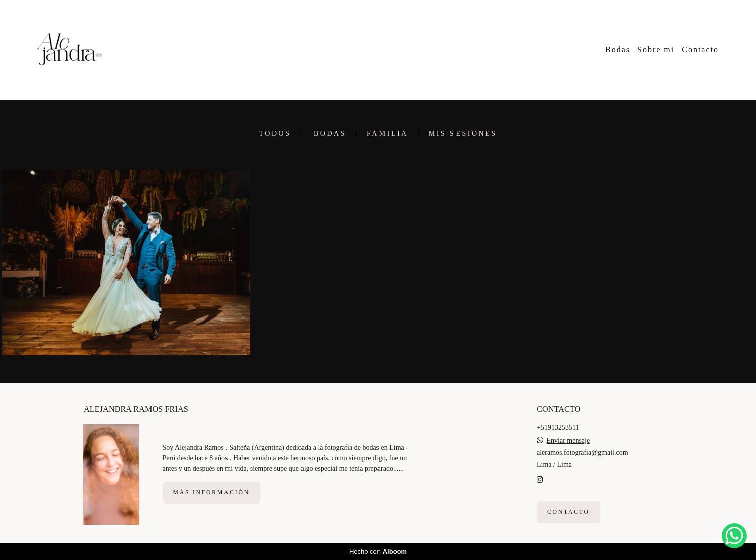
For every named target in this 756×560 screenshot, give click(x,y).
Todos (275, 134)
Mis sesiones (463, 134)
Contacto (700, 50)
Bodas (618, 50)
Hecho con (378, 552)
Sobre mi (656, 50)
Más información (211, 492)
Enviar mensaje (569, 441)
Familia (388, 134)
